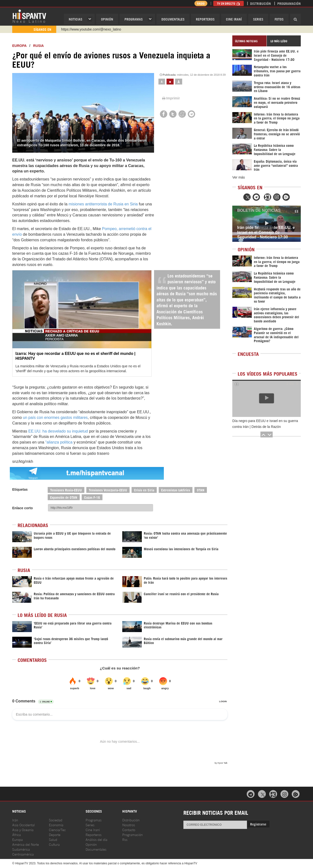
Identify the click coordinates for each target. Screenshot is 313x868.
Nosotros (129, 825)
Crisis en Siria (144, 490)
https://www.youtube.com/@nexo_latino (91, 29)
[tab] (249, 41)
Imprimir (171, 98)
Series (258, 19)
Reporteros (205, 19)
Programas (134, 19)
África (17, 834)
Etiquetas (20, 489)
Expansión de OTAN (64, 497)
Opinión (91, 844)
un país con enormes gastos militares (55, 418)
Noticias (76, 19)
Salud (53, 839)
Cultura (54, 844)
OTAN (201, 490)
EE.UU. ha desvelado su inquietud (58, 431)
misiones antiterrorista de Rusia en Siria (103, 204)
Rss (125, 839)
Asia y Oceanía (23, 830)
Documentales (173, 19)
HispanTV (29, 16)
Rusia (39, 46)
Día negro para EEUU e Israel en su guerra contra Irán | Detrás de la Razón (265, 424)
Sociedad (56, 820)
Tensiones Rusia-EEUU (66, 490)
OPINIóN (107, 19)
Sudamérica (21, 849)
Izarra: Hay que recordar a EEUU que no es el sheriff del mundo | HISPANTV (75, 356)
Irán (15, 820)
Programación (289, 3)
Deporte (55, 834)
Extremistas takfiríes (176, 490)
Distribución (261, 3)
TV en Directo (229, 3)
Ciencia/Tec (57, 830)
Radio (200, 3)
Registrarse (258, 824)
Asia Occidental (23, 825)
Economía (56, 825)
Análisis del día (96, 839)
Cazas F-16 (92, 497)
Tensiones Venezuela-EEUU (108, 490)
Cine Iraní (234, 19)
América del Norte (26, 844)
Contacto (129, 830)
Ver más (239, 177)
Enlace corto (22, 508)
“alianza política (59, 442)
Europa (19, 46)
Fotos (279, 19)
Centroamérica (23, 854)
